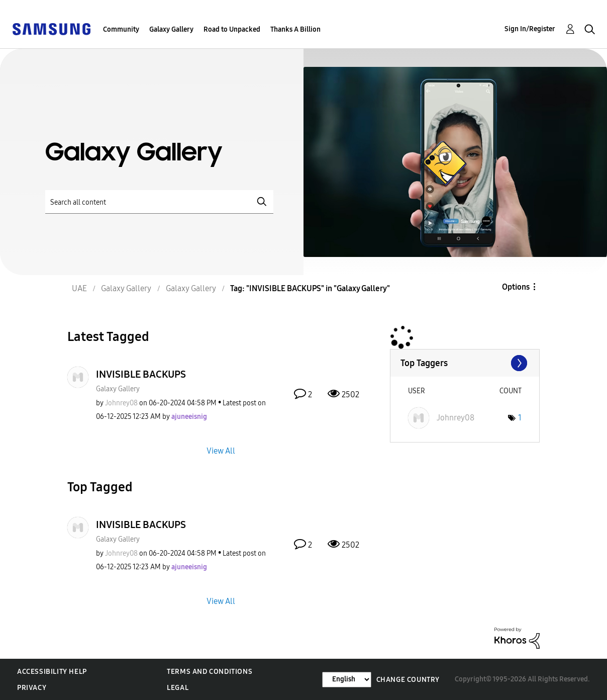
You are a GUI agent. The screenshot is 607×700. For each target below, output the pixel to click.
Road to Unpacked (232, 29)
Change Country (408, 680)
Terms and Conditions (210, 672)
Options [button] (516, 287)
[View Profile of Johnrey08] (121, 403)
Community (121, 29)
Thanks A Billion (295, 29)
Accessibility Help (52, 672)
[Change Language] (347, 680)
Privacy (32, 688)
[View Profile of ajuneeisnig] (189, 417)
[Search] (159, 202)
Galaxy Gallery (171, 29)
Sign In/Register (530, 29)
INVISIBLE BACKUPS (141, 374)
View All (221, 450)
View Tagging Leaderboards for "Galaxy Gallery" (465, 363)
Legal (178, 688)
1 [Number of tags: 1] (520, 418)
